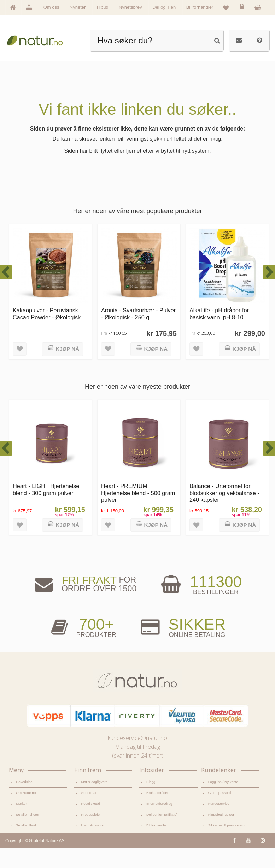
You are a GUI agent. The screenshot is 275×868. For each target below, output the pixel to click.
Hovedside (24, 802)
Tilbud (102, 7)
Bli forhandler (200, 7)
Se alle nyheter (28, 835)
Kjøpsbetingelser (221, 835)
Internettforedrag (159, 824)
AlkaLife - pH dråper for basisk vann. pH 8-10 (219, 334)
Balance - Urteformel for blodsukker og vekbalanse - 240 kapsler (224, 513)
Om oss (51, 7)
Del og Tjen (164, 7)
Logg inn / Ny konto (223, 802)
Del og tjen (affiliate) (162, 835)
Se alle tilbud (26, 846)
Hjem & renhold (93, 846)
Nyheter (78, 7)
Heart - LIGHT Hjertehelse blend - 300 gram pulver (46, 510)
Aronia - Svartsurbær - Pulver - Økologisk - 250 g (138, 334)
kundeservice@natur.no (137, 758)
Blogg (151, 802)
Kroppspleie (90, 835)
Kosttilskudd (91, 824)
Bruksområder (157, 813)
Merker (21, 824)
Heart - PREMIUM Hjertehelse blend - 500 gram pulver (138, 513)
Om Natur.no (26, 813)
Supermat (89, 813)
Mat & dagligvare (94, 802)
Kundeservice (219, 824)
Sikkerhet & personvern (226, 846)
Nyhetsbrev (130, 7)
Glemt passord (220, 813)
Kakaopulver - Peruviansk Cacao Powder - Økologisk (47, 334)
